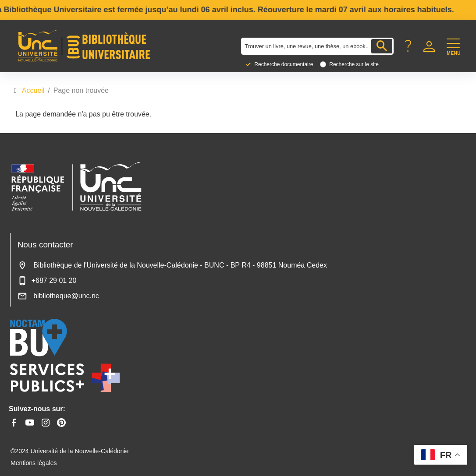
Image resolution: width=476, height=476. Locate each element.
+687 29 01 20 (47, 280)
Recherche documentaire (284, 64)
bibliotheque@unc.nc (58, 296)
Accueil (33, 90)
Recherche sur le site (354, 64)
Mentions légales (34, 463)
